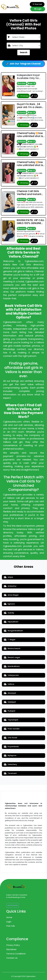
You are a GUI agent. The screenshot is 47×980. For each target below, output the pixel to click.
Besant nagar (12, 657)
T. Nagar (10, 640)
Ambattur (10, 586)
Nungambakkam (13, 631)
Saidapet (10, 702)
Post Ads (11, 926)
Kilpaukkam (11, 622)
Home (9, 917)
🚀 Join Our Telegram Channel (23, 64)
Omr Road (10, 738)
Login (38, 9)
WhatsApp (23, 96)
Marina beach (12, 648)
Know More (13, 905)
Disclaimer (11, 949)
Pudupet (10, 711)
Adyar (9, 577)
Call (34, 96)
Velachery (10, 764)
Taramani (10, 773)
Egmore (9, 604)
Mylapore (10, 755)
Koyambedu (11, 747)
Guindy (9, 613)
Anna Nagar (11, 595)
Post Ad (37, 4)
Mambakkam (12, 666)
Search (24, 52)
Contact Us (12, 958)
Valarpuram (11, 675)
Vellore (9, 684)
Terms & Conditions (16, 954)
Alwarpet (10, 693)
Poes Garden (12, 729)
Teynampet (11, 720)
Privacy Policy (13, 945)
